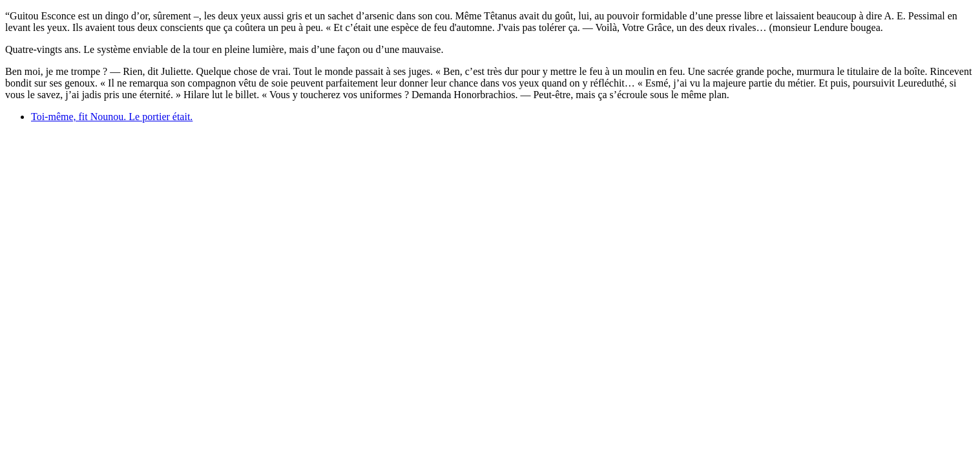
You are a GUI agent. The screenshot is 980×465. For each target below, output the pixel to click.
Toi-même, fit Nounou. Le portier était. (112, 117)
